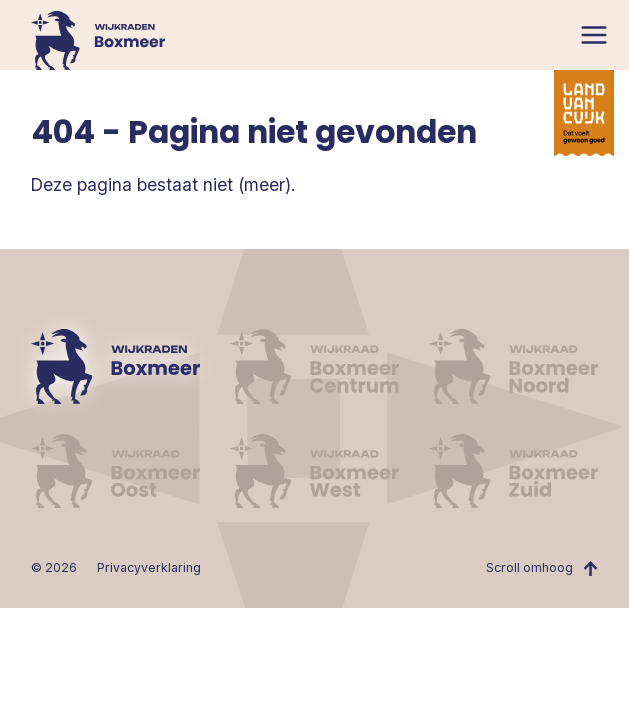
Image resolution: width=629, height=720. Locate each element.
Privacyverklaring (149, 567)
